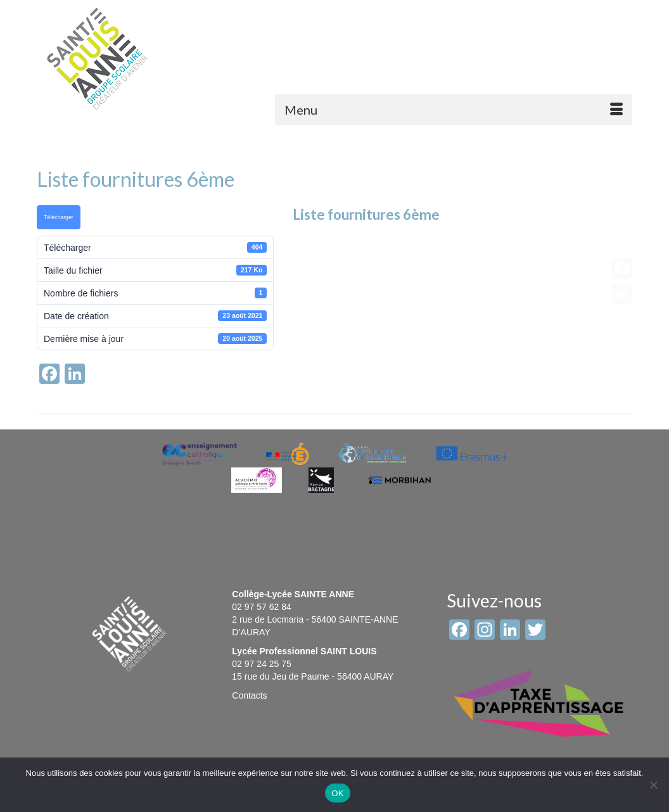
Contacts (249, 695)
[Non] (653, 785)
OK (337, 793)
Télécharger (59, 217)
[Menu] (454, 110)
